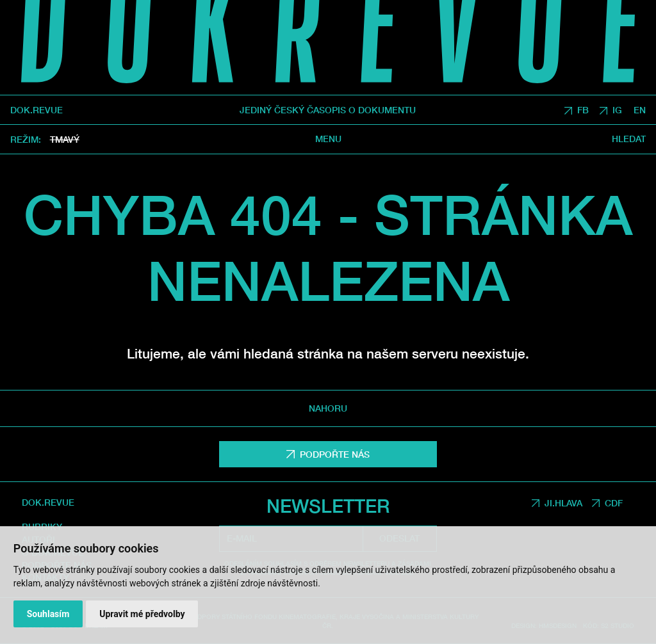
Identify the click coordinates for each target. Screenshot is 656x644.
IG (617, 110)
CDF (614, 503)
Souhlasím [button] (48, 614)
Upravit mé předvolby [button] (142, 614)
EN (640, 110)
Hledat (629, 139)
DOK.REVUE (37, 110)
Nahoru (328, 408)
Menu (328, 139)
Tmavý (65, 139)
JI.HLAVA (563, 503)
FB (583, 110)
